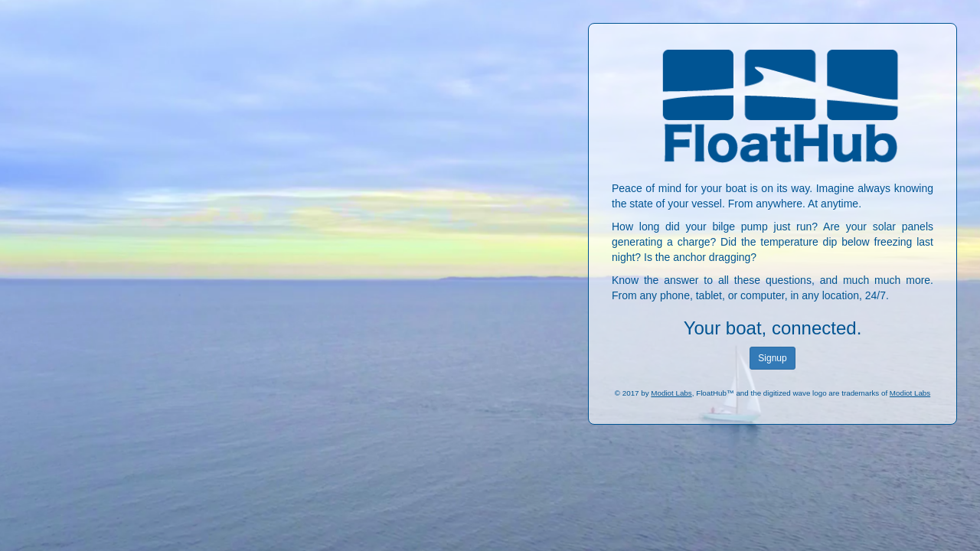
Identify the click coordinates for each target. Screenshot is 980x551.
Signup (772, 358)
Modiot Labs (671, 393)
